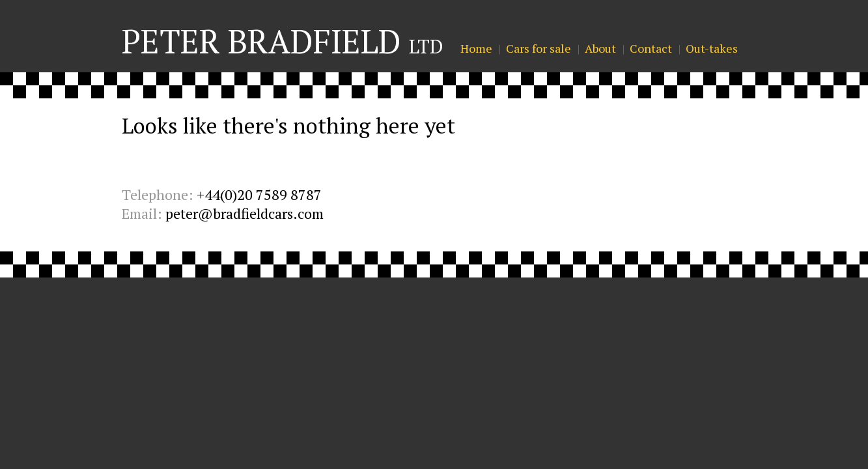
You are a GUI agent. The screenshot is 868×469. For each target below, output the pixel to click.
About (600, 48)
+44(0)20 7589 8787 (259, 194)
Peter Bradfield (283, 41)
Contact (651, 48)
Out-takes (712, 48)
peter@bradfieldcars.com (245, 213)
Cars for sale (539, 48)
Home (476, 48)
